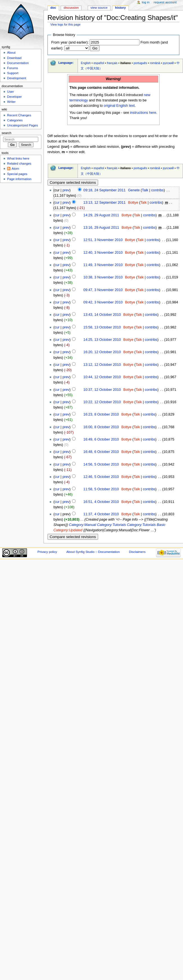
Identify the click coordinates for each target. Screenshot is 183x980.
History (120, 8)
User (10, 92)
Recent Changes (19, 115)
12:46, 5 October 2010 (101, 477)
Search (7, 133)
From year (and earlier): (70, 42)
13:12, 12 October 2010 (102, 365)
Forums (13, 68)
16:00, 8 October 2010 (101, 427)
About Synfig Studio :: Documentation (93, 552)
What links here (18, 158)
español (99, 63)
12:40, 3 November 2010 (103, 253)
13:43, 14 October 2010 (102, 315)
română (155, 63)
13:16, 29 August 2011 (101, 228)
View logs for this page (65, 24)
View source (99, 8)
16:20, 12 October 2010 (102, 352)
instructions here (143, 113)
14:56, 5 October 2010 (101, 464)
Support (13, 73)
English (86, 63)
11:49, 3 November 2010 (103, 265)
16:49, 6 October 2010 (101, 439)
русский (168, 63)
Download (14, 58)
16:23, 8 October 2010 (101, 414)
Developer (14, 97)
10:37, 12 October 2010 (102, 390)
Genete (134, 190)
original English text (119, 106)
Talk (145, 190)
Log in (146, 2)
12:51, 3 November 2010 (103, 240)
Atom (15, 169)
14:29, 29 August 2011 (101, 215)
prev (66, 190)
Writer (11, 102)
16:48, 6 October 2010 (101, 452)
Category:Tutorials (111, 525)
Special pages (17, 174)
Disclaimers (137, 552)
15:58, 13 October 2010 (102, 327)
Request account (165, 2)
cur (57, 203)
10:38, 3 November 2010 (103, 277)
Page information (19, 179)
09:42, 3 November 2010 (103, 302)
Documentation (18, 63)
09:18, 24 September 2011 (105, 190)
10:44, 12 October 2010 (102, 377)
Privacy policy (47, 552)
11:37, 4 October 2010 (101, 514)
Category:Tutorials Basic (146, 525)
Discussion (71, 8)
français (112, 63)
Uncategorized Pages (22, 125)
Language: (66, 63)
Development (16, 78)
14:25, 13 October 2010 (102, 340)
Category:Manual (83, 525)
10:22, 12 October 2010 (102, 402)
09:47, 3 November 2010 (103, 290)
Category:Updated (68, 530)
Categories (15, 120)
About (11, 53)
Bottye (133, 203)
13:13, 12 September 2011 (105, 203)
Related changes (19, 164)
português (140, 63)
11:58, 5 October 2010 (101, 489)
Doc (53, 8)
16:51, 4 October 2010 (101, 502)
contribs (157, 190)
